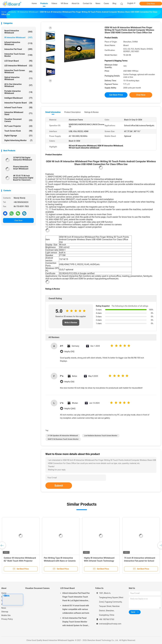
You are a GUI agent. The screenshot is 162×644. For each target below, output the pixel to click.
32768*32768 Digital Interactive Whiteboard (23, 159)
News (4, 608)
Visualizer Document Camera (18, 120)
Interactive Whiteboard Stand (18, 113)
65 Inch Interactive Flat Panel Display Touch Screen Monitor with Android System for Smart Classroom (75, 622)
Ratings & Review (92, 112)
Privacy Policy (7, 619)
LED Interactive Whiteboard (18, 66)
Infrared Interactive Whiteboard (18, 43)
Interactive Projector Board (18, 103)
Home (4, 593)
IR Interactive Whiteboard (18, 38)
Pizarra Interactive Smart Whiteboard (21, 168)
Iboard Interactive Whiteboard (18, 32)
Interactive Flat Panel (18, 49)
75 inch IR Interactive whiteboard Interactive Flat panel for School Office (140, 561)
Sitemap (5, 612)
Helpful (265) (70, 409)
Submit (59, 486)
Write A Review (71, 323)
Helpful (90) (69, 352)
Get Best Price (116, 95)
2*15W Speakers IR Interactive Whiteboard (63, 436)
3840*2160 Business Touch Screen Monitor (63, 439)
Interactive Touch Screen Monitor (18, 55)
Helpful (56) (69, 382)
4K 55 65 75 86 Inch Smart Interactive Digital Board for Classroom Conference (23, 178)
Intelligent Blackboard (18, 98)
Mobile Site (6, 615)
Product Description (72, 112)
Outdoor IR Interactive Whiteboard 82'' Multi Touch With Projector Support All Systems (20, 561)
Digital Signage (18, 136)
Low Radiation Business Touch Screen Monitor (101, 436)
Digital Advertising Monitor (18, 140)
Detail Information (53, 112)
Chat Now (151, 4)
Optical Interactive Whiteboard (18, 78)
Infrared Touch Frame (18, 108)
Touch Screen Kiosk (18, 131)
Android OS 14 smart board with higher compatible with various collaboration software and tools (76, 609)
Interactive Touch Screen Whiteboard (18, 71)
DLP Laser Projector (18, 126)
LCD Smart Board (18, 61)
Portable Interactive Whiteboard (18, 92)
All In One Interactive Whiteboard (18, 85)
